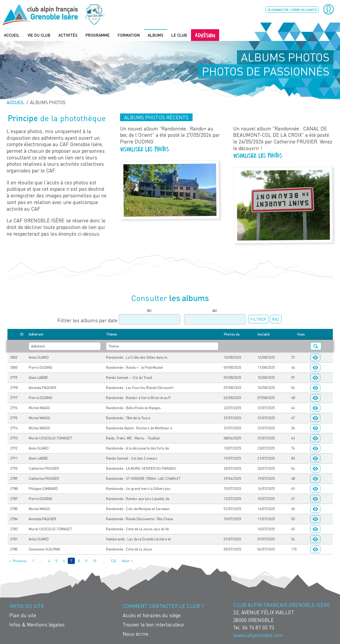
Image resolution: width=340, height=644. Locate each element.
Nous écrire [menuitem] (135, 634)
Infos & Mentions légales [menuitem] (37, 624)
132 (113, 560)
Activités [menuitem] (68, 35)
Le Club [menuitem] (179, 35)
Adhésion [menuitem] (205, 35)
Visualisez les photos (145, 148)
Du (149, 310)
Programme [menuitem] (98, 35)
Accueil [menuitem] (12, 35)
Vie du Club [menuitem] (39, 35)
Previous (20, 560)
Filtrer (258, 319)
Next (126, 560)
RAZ (276, 319)
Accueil (16, 102)
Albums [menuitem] (156, 35)
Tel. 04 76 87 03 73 (254, 627)
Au (215, 310)
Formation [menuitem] (129, 35)
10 (95, 560)
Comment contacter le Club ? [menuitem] (163, 606)
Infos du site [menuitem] (27, 606)
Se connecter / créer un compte (292, 10)
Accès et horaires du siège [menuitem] (152, 615)
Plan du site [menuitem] (23, 615)
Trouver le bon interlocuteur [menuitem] (154, 624)
